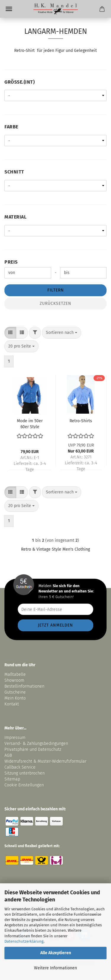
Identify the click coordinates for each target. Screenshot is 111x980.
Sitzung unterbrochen (25, 773)
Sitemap (12, 779)
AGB (8, 755)
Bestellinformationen (24, 686)
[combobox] (62, 333)
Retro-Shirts (81, 421)
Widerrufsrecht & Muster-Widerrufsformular (45, 761)
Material (15, 217)
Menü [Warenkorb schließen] (9, 9)
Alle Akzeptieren (56, 953)
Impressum (15, 738)
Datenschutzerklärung (24, 941)
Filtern (56, 290)
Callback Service (20, 767)
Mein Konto (15, 698)
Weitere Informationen (55, 968)
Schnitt (14, 172)
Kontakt (12, 704)
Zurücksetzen (55, 303)
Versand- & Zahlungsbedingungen (36, 744)
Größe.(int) (20, 82)
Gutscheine (15, 692)
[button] (10, 333)
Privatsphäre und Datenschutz (33, 749)
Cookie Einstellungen (24, 785)
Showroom (15, 680)
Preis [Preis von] (11, 262)
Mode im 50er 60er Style (30, 423)
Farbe (11, 127)
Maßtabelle (15, 674)
